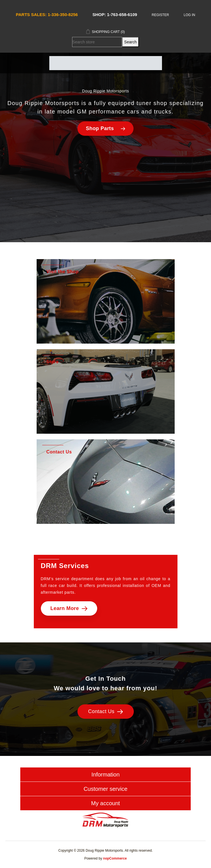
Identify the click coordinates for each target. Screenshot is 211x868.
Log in (189, 15)
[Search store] (97, 42)
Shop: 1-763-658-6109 (115, 15)
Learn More (69, 608)
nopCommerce (115, 858)
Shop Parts (106, 128)
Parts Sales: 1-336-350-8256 (47, 15)
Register (160, 15)
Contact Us (106, 711)
